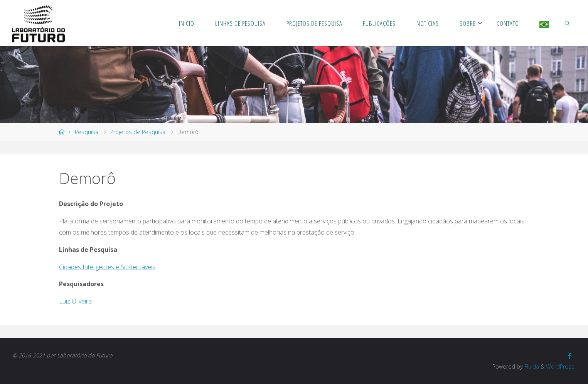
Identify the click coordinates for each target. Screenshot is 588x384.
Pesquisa (87, 132)
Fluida (531, 366)
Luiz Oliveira (75, 301)
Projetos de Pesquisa (138, 132)
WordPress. (561, 366)
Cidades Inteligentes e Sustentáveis (107, 267)
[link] (568, 23)
